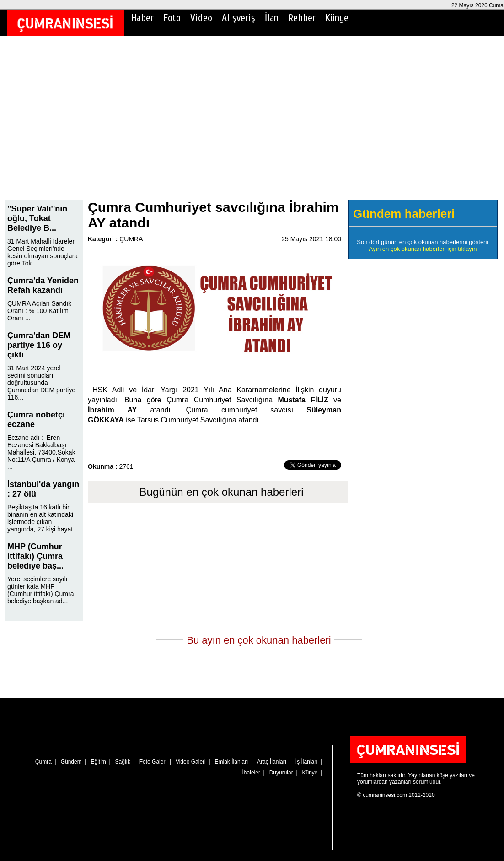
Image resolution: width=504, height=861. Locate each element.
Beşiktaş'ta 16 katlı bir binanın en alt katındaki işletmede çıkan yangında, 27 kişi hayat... (43, 518)
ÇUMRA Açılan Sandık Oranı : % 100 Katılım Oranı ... (39, 311)
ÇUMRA (131, 239)
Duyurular (281, 773)
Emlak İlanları (232, 762)
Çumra (43, 762)
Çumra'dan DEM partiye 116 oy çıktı (39, 345)
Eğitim (98, 762)
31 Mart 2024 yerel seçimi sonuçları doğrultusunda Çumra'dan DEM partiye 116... (41, 383)
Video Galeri (191, 762)
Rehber (302, 18)
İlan (272, 18)
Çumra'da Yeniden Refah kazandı (43, 285)
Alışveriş (239, 18)
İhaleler (251, 773)
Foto (172, 18)
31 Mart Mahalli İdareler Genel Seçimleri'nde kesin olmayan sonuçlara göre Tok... (43, 252)
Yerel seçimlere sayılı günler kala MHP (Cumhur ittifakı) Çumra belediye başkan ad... (40, 590)
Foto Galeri (153, 762)
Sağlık (123, 762)
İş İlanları (307, 762)
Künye (337, 18)
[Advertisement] (252, 124)
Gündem (71, 762)
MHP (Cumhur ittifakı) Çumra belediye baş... (35, 556)
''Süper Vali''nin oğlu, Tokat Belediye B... (37, 218)
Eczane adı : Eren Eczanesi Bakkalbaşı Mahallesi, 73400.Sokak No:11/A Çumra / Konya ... (41, 452)
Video (201, 18)
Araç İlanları (272, 762)
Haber (142, 18)
